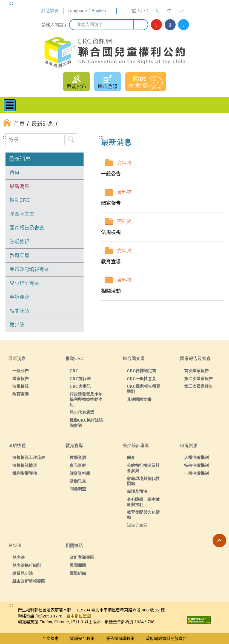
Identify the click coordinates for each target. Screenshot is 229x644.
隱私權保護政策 (120, 638)
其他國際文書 (139, 399)
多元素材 (78, 465)
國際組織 (78, 573)
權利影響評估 (25, 473)
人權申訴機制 (196, 457)
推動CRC (20, 200)
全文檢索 (50, 638)
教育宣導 (19, 255)
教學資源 (78, 457)
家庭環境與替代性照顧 (143, 481)
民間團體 (78, 565)
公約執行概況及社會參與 (143, 468)
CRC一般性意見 (142, 379)
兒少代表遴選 (82, 412)
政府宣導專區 (82, 557)
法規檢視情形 (25, 465)
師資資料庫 (80, 473)
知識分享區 (137, 525)
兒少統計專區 (24, 283)
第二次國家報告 (198, 379)
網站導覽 (50, 11)
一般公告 (21, 371)
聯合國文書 (22, 214)
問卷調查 (78, 489)
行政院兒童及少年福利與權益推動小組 (86, 399)
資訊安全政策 (82, 638)
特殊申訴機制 (196, 465)
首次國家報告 (196, 371)
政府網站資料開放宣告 (166, 638)
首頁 (15, 173)
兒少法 (17, 325)
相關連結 (19, 311)
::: (11, 3)
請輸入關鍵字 (55, 25)
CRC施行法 (80, 379)
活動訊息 (78, 481)
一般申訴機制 (196, 473)
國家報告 (21, 379)
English (99, 11)
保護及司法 (137, 491)
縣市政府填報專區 (29, 269)
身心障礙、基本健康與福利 (143, 502)
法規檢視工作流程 (29, 457)
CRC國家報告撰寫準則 (144, 389)
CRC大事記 (80, 386)
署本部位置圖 (79, 616)
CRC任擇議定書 (142, 371)
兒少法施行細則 (27, 565)
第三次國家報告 (198, 386)
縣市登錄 (108, 87)
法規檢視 (19, 242)
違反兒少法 (23, 573)
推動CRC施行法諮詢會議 (86, 423)
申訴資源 (19, 297)
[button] (219, 540)
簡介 (131, 457)
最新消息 (20, 159)
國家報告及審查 (27, 228)
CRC (74, 371)
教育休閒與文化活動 (143, 515)
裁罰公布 (76, 87)
